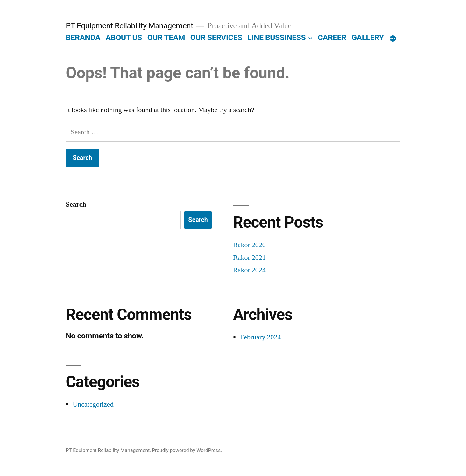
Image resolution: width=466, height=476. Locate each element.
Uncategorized (93, 404)
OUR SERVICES (216, 37)
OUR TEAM (166, 37)
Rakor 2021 (249, 258)
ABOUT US (124, 37)
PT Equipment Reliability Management (129, 26)
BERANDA (83, 37)
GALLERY (367, 37)
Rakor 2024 (249, 270)
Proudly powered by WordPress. (187, 450)
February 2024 (260, 337)
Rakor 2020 (249, 245)
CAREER (332, 37)
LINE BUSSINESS (276, 37)
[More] (393, 39)
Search (76, 204)
